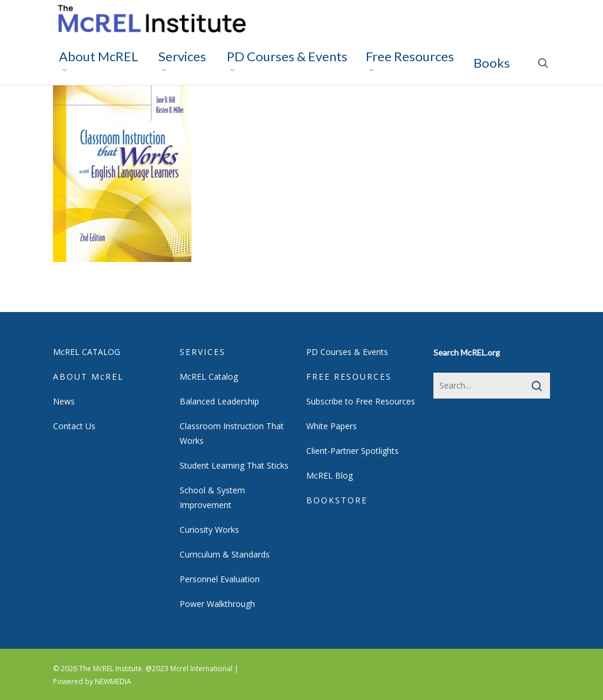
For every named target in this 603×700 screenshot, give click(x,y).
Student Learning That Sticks (234, 465)
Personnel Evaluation (220, 579)
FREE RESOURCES (349, 376)
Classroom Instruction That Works (232, 433)
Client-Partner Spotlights (352, 451)
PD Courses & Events (347, 352)
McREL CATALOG (87, 352)
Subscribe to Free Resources (361, 401)
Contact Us (74, 426)
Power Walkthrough (217, 604)
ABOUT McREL (88, 376)
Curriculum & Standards (225, 554)
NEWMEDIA (113, 681)
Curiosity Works (209, 530)
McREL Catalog (209, 376)
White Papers (332, 426)
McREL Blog (329, 475)
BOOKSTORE (337, 500)
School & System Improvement (212, 497)
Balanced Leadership (219, 401)
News (64, 401)
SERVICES (203, 352)
